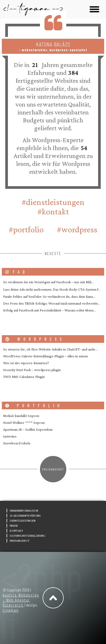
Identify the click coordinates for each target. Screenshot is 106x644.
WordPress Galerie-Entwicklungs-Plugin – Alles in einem (46, 356)
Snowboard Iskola (17, 443)
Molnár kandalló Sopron (21, 416)
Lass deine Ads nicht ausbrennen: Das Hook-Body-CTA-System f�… (54, 289)
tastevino (10, 436)
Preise (14, 526)
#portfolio (26, 229)
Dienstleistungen (23, 521)
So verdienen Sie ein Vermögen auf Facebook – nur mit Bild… (48, 282)
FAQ (16, 272)
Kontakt (16, 531)
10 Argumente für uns (25, 516)
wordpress (35, 339)
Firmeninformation (24, 511)
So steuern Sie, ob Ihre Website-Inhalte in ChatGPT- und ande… (50, 349)
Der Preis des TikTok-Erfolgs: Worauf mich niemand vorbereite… (52, 303)
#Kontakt (53, 212)
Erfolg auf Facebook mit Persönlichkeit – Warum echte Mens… (50, 310)
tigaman (11, 610)
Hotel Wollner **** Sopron (24, 422)
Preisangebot (53, 469)
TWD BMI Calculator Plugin (24, 377)
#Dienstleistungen (53, 202)
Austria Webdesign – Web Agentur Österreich (21, 600)
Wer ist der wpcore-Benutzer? (26, 363)
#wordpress (77, 229)
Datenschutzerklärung (27, 536)
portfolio (34, 405)
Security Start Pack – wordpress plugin (32, 370)
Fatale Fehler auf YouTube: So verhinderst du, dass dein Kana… (49, 296)
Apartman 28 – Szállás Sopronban (28, 429)
